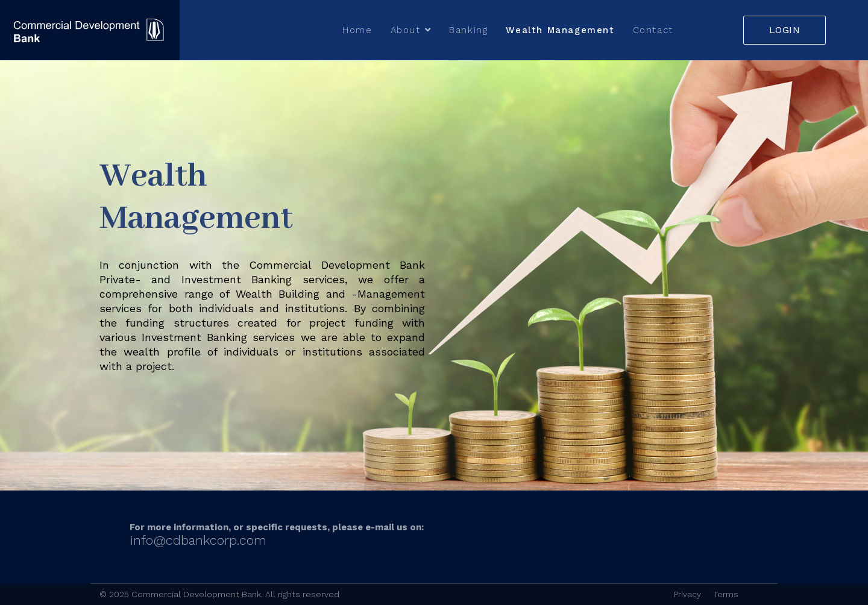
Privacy (687, 594)
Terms (726, 594)
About (406, 30)
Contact (653, 30)
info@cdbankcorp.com (198, 540)
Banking (468, 30)
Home (357, 30)
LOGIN (785, 30)
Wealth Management (560, 30)
